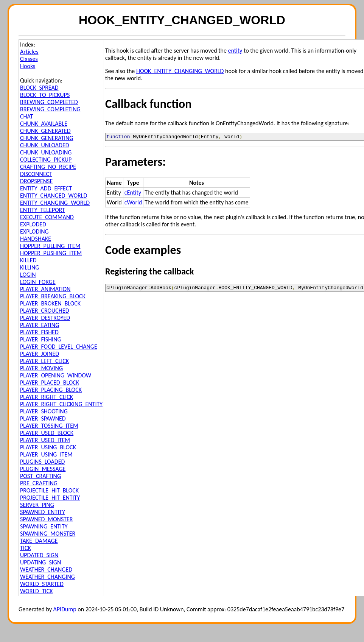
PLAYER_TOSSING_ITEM (49, 426)
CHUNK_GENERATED (45, 131)
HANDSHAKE (36, 239)
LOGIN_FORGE (38, 282)
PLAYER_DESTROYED (45, 318)
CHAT (26, 116)
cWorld (133, 203)
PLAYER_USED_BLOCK (47, 433)
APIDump (65, 609)
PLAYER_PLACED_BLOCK (50, 383)
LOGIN (28, 275)
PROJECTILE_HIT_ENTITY (50, 498)
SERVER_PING (37, 505)
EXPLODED (33, 224)
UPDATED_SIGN (39, 555)
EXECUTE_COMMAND (47, 217)
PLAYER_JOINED (40, 354)
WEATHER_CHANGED (46, 570)
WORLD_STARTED (42, 584)
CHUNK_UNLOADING (46, 152)
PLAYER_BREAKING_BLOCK (53, 296)
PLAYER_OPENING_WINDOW (56, 375)
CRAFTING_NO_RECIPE (48, 167)
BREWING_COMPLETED (49, 102)
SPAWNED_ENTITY (43, 512)
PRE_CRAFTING (39, 483)
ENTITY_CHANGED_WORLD (54, 196)
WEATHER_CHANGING (47, 577)
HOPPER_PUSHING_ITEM (51, 253)
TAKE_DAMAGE (39, 541)
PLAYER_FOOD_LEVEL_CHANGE (59, 347)
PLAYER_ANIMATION (45, 289)
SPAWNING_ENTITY (44, 526)
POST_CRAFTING (40, 476)
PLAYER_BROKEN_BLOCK (50, 303)
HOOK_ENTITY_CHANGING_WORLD (180, 71)
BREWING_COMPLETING (50, 109)
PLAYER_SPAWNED (43, 418)
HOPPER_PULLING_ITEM (50, 246)
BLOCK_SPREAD (39, 88)
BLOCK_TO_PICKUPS (45, 95)
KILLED (28, 260)
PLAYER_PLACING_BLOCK (51, 390)
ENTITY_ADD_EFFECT (46, 188)
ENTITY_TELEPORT (43, 210)
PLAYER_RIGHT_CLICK (47, 397)
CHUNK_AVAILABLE (44, 124)
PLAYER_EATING (40, 325)
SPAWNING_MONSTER (48, 534)
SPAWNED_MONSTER (46, 519)
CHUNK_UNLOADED (45, 145)
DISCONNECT (36, 174)
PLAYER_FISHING (41, 339)
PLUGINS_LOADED (42, 462)
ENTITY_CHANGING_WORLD (55, 203)
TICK (26, 548)
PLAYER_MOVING (41, 368)
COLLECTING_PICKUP (46, 160)
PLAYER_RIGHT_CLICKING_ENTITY (61, 404)
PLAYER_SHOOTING (44, 411)
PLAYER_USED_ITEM (45, 440)
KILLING (30, 267)
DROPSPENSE (36, 181)
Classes (29, 59)
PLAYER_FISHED (39, 332)
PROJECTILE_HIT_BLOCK (49, 490)
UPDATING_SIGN (40, 562)
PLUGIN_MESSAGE (43, 469)
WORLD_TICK (37, 591)
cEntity (133, 194)
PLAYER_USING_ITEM (46, 454)
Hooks (28, 66)
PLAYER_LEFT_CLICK (44, 361)
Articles (29, 52)
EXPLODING (34, 231)
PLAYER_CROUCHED (44, 311)
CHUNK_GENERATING (47, 138)
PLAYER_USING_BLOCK (48, 447)
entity (235, 51)
